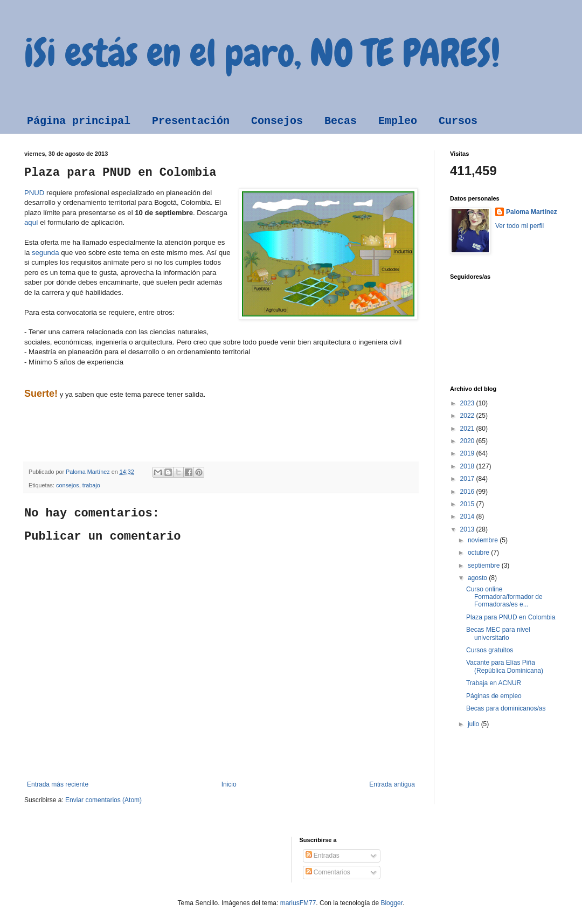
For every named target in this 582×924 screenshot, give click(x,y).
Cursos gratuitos (490, 650)
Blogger (392, 903)
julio (474, 724)
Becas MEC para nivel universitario (498, 633)
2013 (468, 529)
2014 (468, 516)
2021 (468, 429)
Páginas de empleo (494, 696)
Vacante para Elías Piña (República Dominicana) (505, 666)
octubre (479, 553)
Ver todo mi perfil (519, 226)
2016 (468, 492)
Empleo (398, 121)
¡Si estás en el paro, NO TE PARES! (262, 53)
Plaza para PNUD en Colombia (511, 617)
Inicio (229, 784)
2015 (468, 504)
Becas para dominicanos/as (506, 708)
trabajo (91, 485)
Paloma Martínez (532, 212)
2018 (468, 466)
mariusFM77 (298, 903)
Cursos (458, 121)
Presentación (191, 121)
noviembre (484, 540)
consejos (68, 485)
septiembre (485, 566)
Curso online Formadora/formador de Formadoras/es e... (504, 597)
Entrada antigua (392, 784)
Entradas (323, 856)
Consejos (277, 121)
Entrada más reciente (58, 784)
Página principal (79, 121)
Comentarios (328, 872)
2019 (468, 453)
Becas (341, 121)
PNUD (34, 193)
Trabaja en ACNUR (494, 683)
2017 (468, 479)
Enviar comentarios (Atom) (103, 800)
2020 (468, 441)
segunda (46, 253)
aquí (31, 222)
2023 (468, 403)
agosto (478, 578)
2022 (468, 416)
